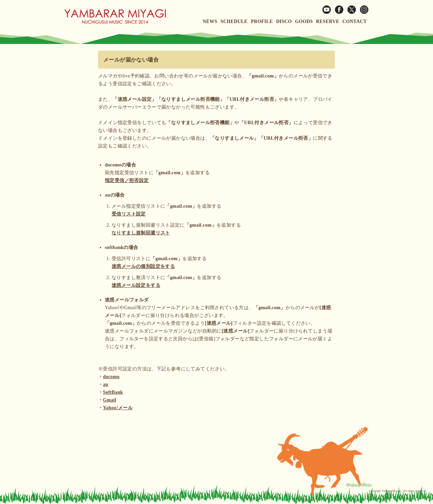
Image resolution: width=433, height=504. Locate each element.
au (106, 384)
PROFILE (262, 21)
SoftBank (113, 392)
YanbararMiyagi (392, 491)
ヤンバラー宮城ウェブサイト (115, 16)
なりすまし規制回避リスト (141, 233)
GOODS (304, 21)
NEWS (210, 21)
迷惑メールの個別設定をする (143, 266)
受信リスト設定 (129, 214)
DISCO (284, 21)
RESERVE (327, 21)
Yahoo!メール (118, 408)
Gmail (109, 400)
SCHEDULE (234, 21)
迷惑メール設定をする (136, 285)
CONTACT (355, 21)
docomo (111, 377)
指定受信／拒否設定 (127, 180)
